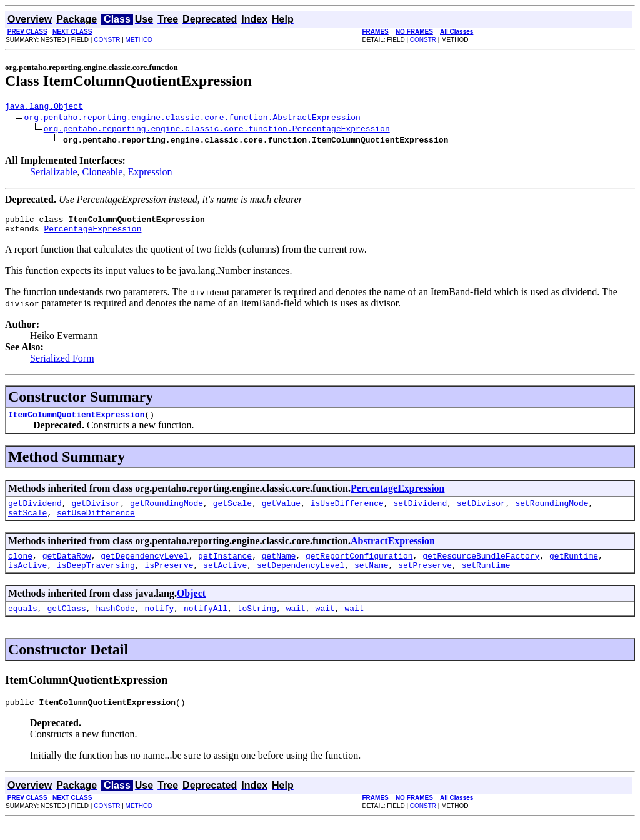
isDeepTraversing (96, 580)
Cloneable (103, 174)
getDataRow (67, 569)
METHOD (139, 40)
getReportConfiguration (359, 569)
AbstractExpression (393, 552)
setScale (27, 524)
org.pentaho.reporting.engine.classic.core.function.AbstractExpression (192, 119)
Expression (150, 174)
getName (279, 569)
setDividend (420, 512)
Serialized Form (62, 364)
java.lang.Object (44, 108)
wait (296, 625)
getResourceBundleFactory (481, 569)
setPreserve (425, 580)
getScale (232, 512)
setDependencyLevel (301, 580)
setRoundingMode (552, 512)
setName (372, 580)
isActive (27, 580)
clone (20, 569)
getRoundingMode (167, 512)
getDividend (35, 512)
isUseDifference (347, 512)
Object (191, 608)
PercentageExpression (92, 234)
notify (159, 625)
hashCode (115, 625)
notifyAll (206, 625)
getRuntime (574, 569)
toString (257, 625)
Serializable (54, 174)
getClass (66, 625)
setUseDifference (96, 524)
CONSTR (107, 40)
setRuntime (486, 580)
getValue (281, 512)
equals (23, 625)
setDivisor (481, 512)
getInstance (225, 569)
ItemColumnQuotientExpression (76, 422)
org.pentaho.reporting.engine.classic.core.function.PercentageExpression (217, 130)
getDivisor (96, 512)
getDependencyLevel (144, 569)
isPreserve (169, 580)
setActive (225, 580)
